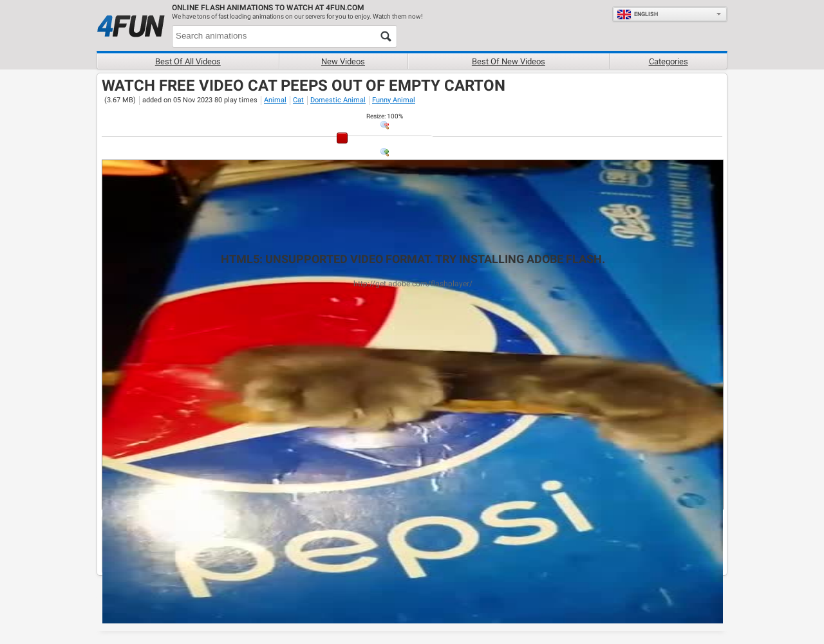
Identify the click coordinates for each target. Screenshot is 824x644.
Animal (275, 100)
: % (385, 116)
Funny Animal (394, 100)
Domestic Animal (338, 100)
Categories (669, 61)
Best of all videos (188, 61)
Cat (298, 100)
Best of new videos (509, 61)
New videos (343, 61)
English (637, 14)
